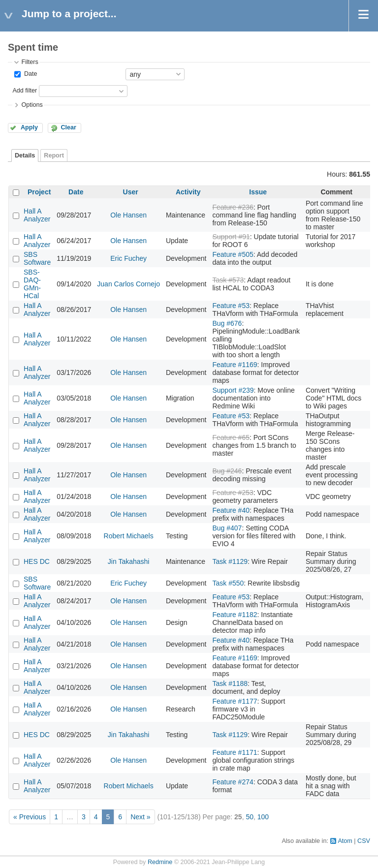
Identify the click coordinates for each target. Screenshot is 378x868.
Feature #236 (233, 207)
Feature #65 (231, 437)
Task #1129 (230, 561)
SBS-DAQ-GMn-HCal (32, 284)
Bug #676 (227, 323)
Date (30, 74)
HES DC (37, 561)
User (131, 192)
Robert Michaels (129, 536)
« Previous (30, 817)
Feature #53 (231, 306)
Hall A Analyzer (37, 215)
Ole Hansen (128, 215)
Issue (258, 192)
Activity (188, 192)
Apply (29, 127)
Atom (345, 841)
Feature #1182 (235, 615)
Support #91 (231, 237)
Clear (68, 127)
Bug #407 (227, 528)
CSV (364, 841)
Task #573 (228, 280)
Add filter (25, 91)
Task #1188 (230, 683)
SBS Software (37, 258)
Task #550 (228, 583)
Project (39, 192)
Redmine (160, 862)
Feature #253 (233, 493)
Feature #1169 (235, 365)
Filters (30, 62)
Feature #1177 (235, 701)
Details (25, 155)
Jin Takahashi (129, 561)
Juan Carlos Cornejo (128, 284)
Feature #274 (233, 782)
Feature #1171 (235, 752)
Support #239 (233, 390)
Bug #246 (227, 471)
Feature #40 (231, 510)
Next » (140, 817)
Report (54, 155)
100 (263, 817)
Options (32, 105)
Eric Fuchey (128, 258)
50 (250, 817)
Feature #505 (233, 254)
